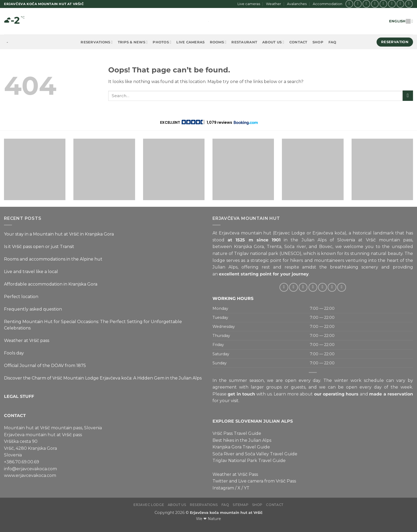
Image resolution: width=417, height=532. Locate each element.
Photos (162, 42)
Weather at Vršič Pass (235, 474)
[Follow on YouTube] (409, 4)
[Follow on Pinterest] (400, 4)
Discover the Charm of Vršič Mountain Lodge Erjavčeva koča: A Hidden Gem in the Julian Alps (103, 378)
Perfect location (21, 297)
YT (247, 488)
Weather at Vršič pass (27, 341)
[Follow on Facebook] (349, 4)
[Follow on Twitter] (375, 4)
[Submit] (408, 96)
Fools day (14, 353)
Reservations (97, 42)
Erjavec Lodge (149, 505)
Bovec (326, 247)
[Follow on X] (366, 4)
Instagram (223, 488)
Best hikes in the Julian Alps (242, 440)
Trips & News (133, 42)
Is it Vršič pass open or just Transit (39, 247)
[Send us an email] (383, 4)
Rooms (218, 42)
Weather (274, 4)
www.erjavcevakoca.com (30, 475)
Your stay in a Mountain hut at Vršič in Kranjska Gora (59, 234)
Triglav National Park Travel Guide (249, 461)
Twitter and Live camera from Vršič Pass (254, 481)
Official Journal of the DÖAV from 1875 (45, 366)
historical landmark (373, 233)
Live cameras (249, 4)
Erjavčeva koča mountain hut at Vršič (226, 513)
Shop (318, 42)
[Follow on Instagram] (358, 4)
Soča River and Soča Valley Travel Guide (255, 454)
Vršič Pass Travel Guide (237, 433)
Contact (298, 42)
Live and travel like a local (31, 272)
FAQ (332, 42)
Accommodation (328, 4)
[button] (209, 122)
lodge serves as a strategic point (247, 260)
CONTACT (15, 415)
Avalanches (297, 4)
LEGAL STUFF (19, 396)
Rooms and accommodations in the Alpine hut (53, 259)
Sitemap (241, 505)
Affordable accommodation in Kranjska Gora (51, 284)
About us (273, 42)
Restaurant (244, 42)
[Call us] (392, 4)
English (401, 21)
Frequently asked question (33, 309)
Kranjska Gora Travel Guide (241, 447)
